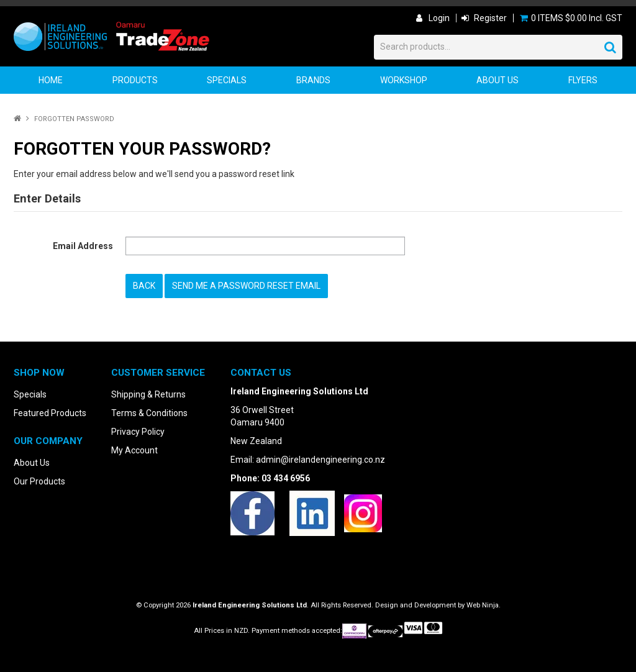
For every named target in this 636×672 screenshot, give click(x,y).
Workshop (404, 80)
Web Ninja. (484, 605)
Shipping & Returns (148, 394)
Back (144, 286)
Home (51, 80)
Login (439, 18)
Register (490, 18)
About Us (497, 80)
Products (135, 80)
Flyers (583, 80)
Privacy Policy (138, 431)
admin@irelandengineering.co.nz (320, 459)
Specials (227, 80)
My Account (134, 450)
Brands (313, 80)
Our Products (39, 481)
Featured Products (50, 412)
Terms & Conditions (149, 412)
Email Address (83, 246)
